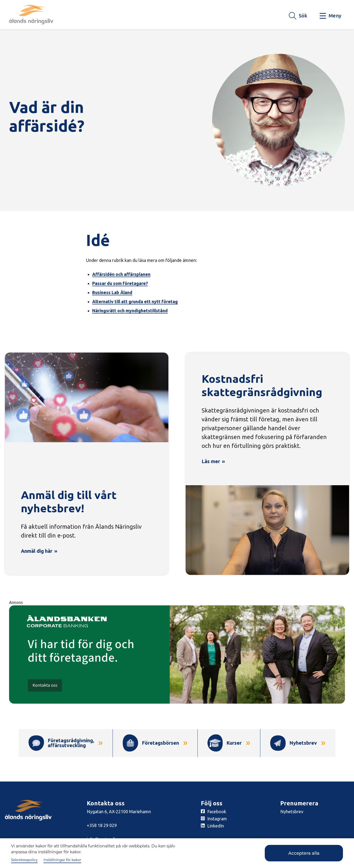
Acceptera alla (302, 853)
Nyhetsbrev (292, 812)
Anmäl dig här (37, 551)
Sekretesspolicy (24, 860)
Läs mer (211, 461)
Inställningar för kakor (62, 860)
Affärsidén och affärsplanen (121, 274)
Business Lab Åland (112, 292)
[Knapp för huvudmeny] (330, 16)
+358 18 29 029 (102, 826)
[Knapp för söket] (298, 16)
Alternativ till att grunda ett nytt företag (135, 301)
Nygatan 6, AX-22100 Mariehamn (119, 812)
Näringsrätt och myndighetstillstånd (130, 311)
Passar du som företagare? (120, 283)
